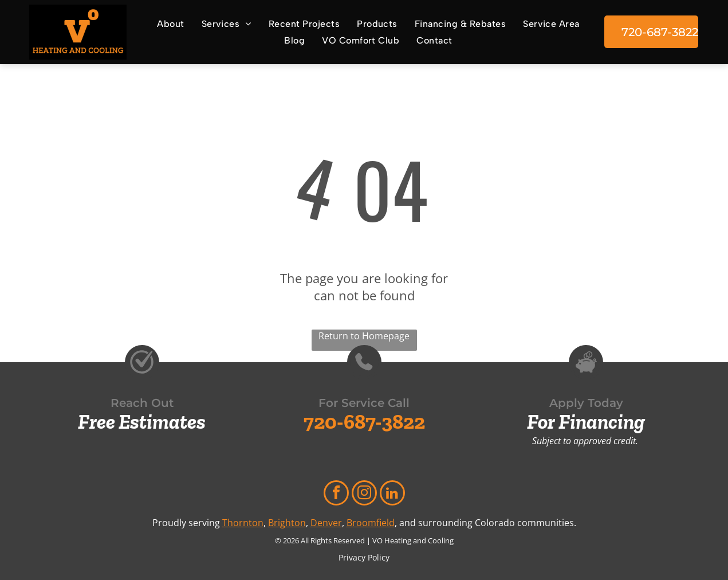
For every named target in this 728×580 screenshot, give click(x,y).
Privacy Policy (364, 557)
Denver (326, 523)
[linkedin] (392, 494)
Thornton (243, 523)
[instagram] (364, 494)
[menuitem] (168, 23)
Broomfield (371, 523)
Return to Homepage (364, 336)
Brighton (287, 523)
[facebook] (336, 494)
